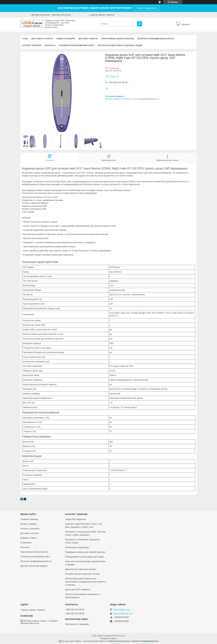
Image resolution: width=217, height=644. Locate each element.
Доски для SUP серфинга (78, 590)
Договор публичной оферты (34, 566)
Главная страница (29, 519)
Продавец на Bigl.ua (108, 638)
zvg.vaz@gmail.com (123, 614)
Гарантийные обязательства (118, 39)
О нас (25, 39)
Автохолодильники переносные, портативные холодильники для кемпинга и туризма (85, 582)
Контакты (50, 45)
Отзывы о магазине (30, 529)
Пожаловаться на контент (119, 641)
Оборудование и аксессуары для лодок (84, 557)
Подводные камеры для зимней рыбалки (85, 552)
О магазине (26, 543)
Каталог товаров (32, 45)
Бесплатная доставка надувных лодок (120, 45)
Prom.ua (121, 636)
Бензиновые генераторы (77, 547)
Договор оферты (88, 39)
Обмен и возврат (66, 39)
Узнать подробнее (147, 8)
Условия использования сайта (77, 45)
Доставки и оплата (29, 533)
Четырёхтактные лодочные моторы (82, 574)
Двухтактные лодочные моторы (80, 569)
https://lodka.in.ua (122, 610)
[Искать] (140, 24)
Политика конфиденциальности (156, 39)
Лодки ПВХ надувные (75, 519)
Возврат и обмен (29, 538)
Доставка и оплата (42, 39)
